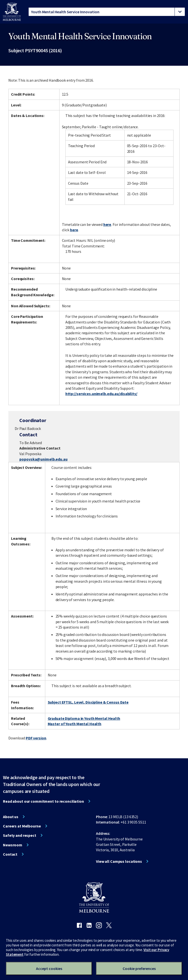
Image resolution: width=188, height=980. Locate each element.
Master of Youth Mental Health (75, 724)
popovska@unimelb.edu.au (43, 459)
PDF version (36, 738)
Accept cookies (49, 968)
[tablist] (107, 12)
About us (11, 817)
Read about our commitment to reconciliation (43, 801)
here (107, 224)
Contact (10, 854)
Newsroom (13, 845)
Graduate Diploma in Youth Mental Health (84, 718)
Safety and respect (20, 835)
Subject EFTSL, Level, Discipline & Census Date (88, 702)
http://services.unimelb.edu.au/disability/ (101, 394)
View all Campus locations (119, 861)
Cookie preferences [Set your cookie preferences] (139, 968)
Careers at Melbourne (22, 826)
